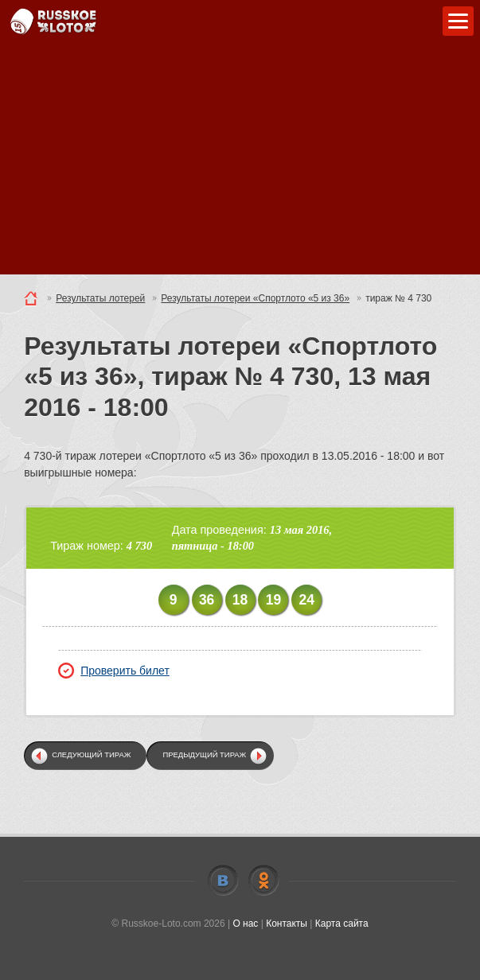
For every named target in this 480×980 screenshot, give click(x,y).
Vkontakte (223, 881)
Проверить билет (114, 671)
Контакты (287, 924)
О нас (245, 924)
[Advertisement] (240, 163)
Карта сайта (342, 924)
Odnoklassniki (263, 881)
